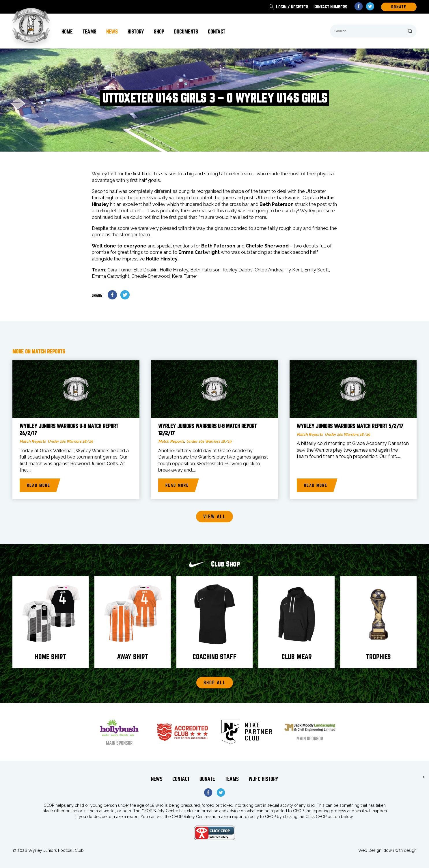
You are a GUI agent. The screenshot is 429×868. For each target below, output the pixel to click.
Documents (186, 32)
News (112, 32)
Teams (89, 32)
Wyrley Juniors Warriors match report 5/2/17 (350, 426)
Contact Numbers (330, 7)
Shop (159, 32)
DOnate (399, 7)
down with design (400, 850)
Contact (217, 32)
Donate (207, 779)
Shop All (215, 683)
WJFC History (263, 779)
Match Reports (33, 441)
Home (67, 32)
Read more (39, 485)
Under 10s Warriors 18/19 (70, 441)
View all (214, 517)
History (136, 32)
